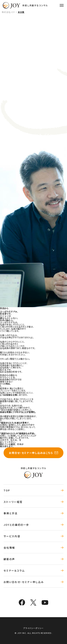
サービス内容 (12, 536)
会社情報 (9, 548)
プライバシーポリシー (33, 628)
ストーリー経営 (13, 502)
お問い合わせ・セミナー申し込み (24, 582)
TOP (7, 490)
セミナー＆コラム (14, 570)
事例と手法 (11, 513)
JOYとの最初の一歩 (16, 525)
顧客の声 (9, 559)
